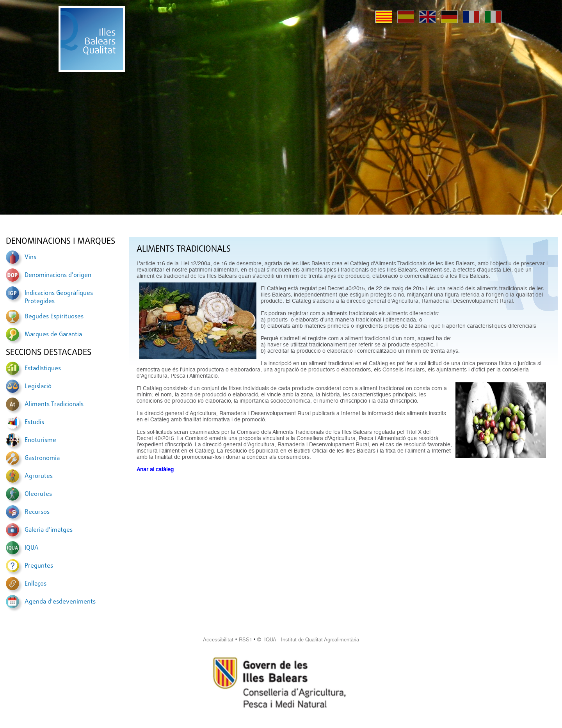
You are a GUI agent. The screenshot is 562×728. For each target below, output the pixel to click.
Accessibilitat (218, 640)
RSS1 (245, 640)
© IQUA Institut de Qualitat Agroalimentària (308, 640)
